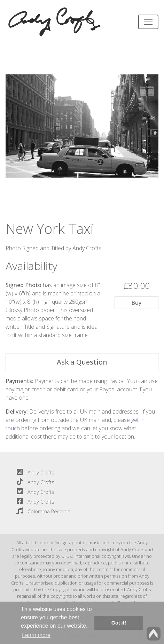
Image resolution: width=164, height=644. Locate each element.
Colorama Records (42, 511)
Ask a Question (82, 362)
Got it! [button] (119, 623)
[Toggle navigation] (148, 22)
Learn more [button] (36, 635)
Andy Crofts (34, 472)
